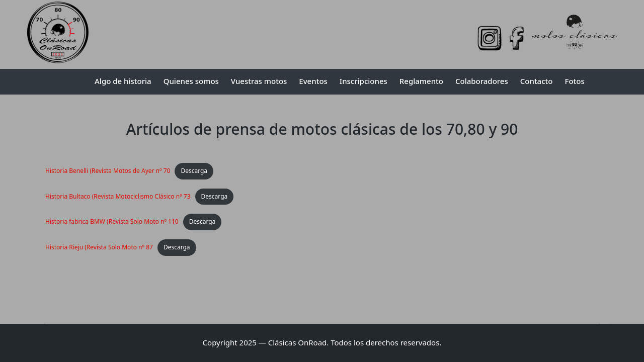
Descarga (194, 171)
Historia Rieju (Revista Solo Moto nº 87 (99, 247)
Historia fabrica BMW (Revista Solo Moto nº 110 (112, 221)
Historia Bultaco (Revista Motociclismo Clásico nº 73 (118, 196)
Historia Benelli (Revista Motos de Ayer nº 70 (108, 171)
